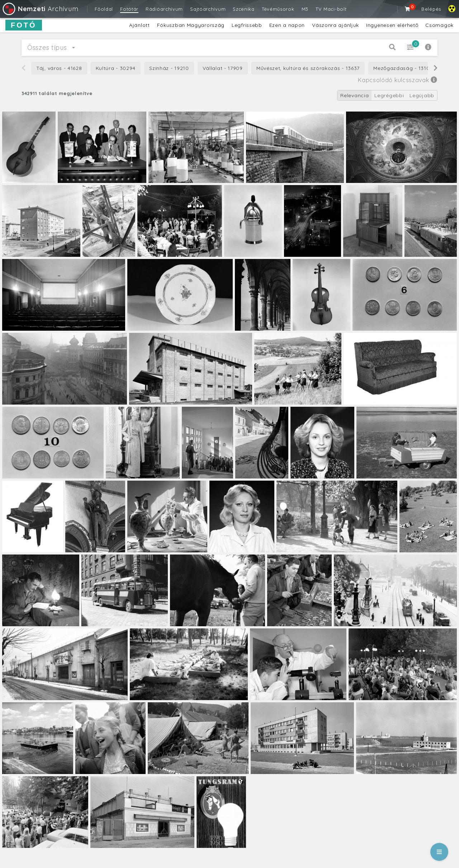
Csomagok (439, 25)
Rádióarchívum (164, 9)
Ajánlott (139, 25)
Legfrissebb (247, 25)
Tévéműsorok (278, 9)
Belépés (431, 9)
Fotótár (129, 9)
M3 (305, 9)
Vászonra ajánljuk (335, 25)
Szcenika (244, 9)
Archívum (40, 9)
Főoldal (104, 9)
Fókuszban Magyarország (191, 25)
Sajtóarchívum (208, 9)
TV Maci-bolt (331, 9)
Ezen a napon (287, 25)
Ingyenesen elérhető (392, 25)
